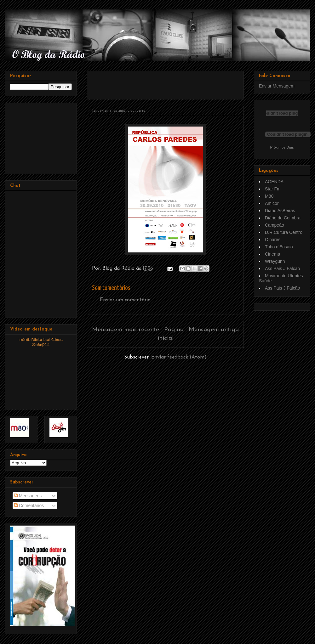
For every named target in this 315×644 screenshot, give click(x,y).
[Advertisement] (166, 83)
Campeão (275, 225)
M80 (269, 196)
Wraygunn (275, 261)
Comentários (29, 506)
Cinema (272, 254)
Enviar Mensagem (277, 86)
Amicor (272, 203)
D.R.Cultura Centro (284, 232)
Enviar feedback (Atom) (179, 357)
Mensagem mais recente (126, 330)
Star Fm (273, 189)
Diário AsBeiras (280, 211)
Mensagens (28, 496)
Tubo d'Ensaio (279, 247)
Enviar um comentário (125, 300)
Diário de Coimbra (283, 218)
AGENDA (274, 182)
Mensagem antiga (214, 330)
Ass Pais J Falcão (282, 268)
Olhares (273, 240)
